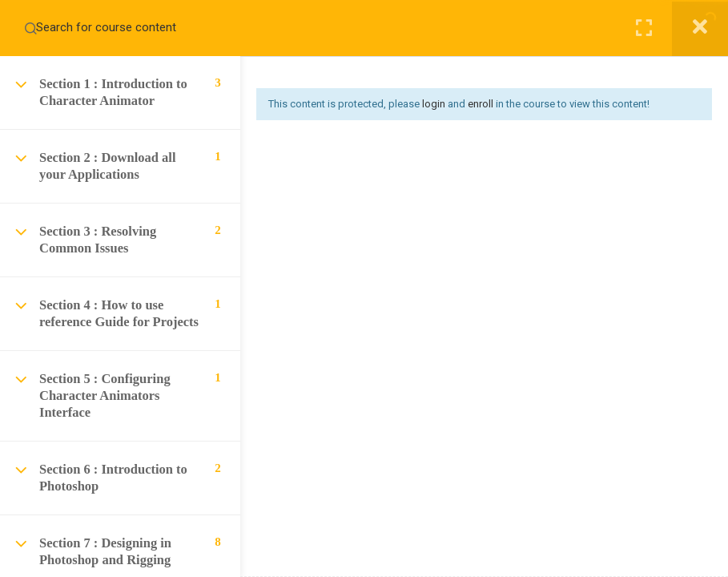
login (434, 104)
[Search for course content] (30, 28)
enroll (481, 104)
